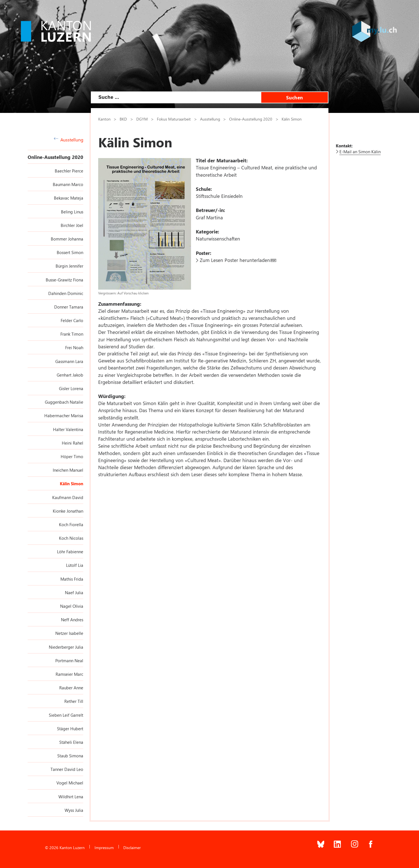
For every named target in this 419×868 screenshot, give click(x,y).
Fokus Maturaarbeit (174, 119)
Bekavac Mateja (69, 198)
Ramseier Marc (69, 674)
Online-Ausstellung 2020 (55, 157)
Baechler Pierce (69, 171)
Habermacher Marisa (64, 416)
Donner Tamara (69, 307)
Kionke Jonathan (68, 511)
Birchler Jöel (72, 225)
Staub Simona (70, 756)
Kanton (104, 119)
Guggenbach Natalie (64, 402)
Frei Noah (74, 347)
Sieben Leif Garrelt (66, 715)
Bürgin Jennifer (69, 266)
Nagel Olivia (72, 606)
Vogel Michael (70, 783)
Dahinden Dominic (66, 293)
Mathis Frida (72, 579)
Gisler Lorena (71, 388)
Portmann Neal (69, 661)
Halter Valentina (68, 429)
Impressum (104, 847)
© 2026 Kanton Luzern (65, 847)
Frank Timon (72, 334)
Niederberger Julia (66, 647)
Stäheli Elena (71, 742)
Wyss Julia (74, 810)
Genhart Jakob (70, 375)
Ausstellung (69, 140)
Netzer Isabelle (69, 633)
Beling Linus (72, 212)
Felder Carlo (72, 320)
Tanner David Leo (67, 769)
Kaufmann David (68, 497)
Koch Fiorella (71, 524)
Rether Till (74, 701)
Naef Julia (74, 592)
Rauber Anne (71, 688)
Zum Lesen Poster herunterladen (235, 260)
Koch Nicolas (71, 538)
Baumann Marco (68, 184)
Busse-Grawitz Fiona (64, 280)
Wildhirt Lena (71, 797)
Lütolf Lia (75, 565)
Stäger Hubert (70, 729)
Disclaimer (132, 847)
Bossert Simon (70, 252)
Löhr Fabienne (70, 552)
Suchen (295, 97)
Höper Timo (72, 456)
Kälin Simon (72, 484)
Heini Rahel (73, 443)
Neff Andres (72, 620)
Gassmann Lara (69, 361)
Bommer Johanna (67, 239)
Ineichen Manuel (68, 470)
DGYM (142, 119)
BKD (123, 119)
